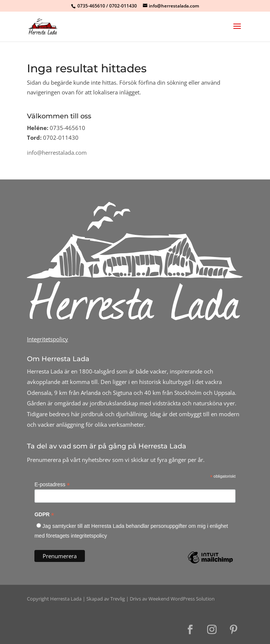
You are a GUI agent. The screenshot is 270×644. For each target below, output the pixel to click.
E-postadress (52, 485)
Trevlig (118, 599)
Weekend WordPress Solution (182, 599)
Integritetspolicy (47, 339)
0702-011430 (123, 6)
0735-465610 (91, 6)
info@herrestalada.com (57, 152)
